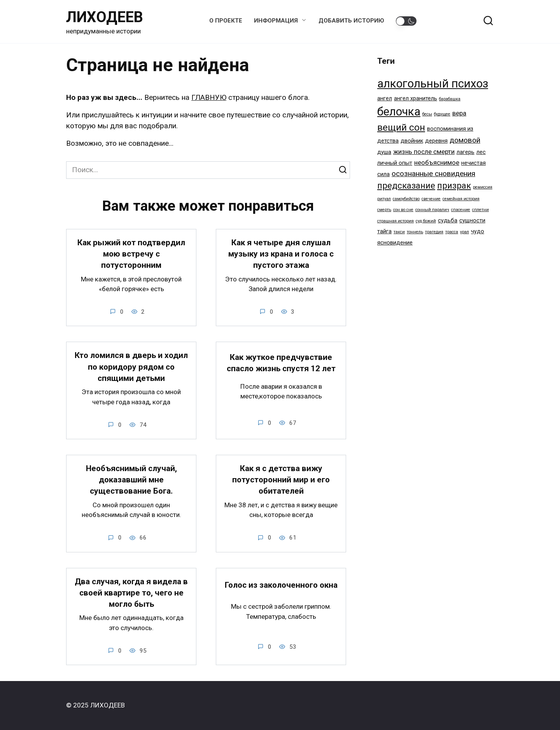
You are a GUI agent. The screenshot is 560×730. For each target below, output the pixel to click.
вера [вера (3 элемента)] (459, 113)
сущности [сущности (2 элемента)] (472, 221)
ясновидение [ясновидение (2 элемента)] (395, 243)
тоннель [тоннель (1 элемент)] (415, 232)
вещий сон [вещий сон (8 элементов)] (401, 127)
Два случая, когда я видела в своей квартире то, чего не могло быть (131, 593)
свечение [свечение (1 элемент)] (431, 199)
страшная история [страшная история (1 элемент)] (395, 221)
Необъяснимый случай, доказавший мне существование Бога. (131, 480)
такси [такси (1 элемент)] (399, 232)
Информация (276, 21)
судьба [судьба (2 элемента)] (448, 221)
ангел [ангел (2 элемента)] (385, 99)
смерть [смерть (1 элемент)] (384, 210)
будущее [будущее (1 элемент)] (442, 114)
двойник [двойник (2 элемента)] (412, 141)
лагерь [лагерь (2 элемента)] (465, 152)
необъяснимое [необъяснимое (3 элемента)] (437, 162)
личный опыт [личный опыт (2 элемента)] (395, 163)
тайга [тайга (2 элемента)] (384, 231)
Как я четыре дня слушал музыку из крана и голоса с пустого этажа (281, 254)
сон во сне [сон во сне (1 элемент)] (403, 210)
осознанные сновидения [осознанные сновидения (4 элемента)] (433, 174)
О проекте (226, 21)
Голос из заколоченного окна (281, 585)
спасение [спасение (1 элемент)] (461, 210)
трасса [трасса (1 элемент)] (452, 232)
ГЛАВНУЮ (209, 97)
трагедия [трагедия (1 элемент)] (434, 232)
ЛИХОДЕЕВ (105, 17)
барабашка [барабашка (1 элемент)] (450, 99)
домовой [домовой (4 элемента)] (465, 140)
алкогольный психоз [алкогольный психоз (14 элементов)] (433, 84)
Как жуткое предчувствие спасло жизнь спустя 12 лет (281, 363)
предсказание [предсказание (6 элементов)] (406, 185)
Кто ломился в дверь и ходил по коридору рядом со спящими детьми (131, 367)
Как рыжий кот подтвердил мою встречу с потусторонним (131, 254)
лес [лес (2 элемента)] (481, 152)
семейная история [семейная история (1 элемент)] (461, 199)
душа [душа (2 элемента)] (384, 152)
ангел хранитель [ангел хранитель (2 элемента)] (416, 99)
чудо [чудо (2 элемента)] (478, 231)
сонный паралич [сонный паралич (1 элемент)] (432, 210)
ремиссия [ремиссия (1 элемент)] (483, 187)
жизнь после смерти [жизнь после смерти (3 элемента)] (424, 152)
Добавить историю (351, 21)
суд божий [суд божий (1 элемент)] (426, 221)
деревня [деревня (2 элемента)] (436, 141)
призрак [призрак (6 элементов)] (454, 185)
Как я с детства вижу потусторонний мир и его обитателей (281, 480)
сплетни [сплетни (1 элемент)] (480, 210)
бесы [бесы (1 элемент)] (427, 114)
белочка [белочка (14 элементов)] (399, 112)
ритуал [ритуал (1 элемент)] (384, 199)
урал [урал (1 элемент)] (465, 232)
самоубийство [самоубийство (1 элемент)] (406, 199)
